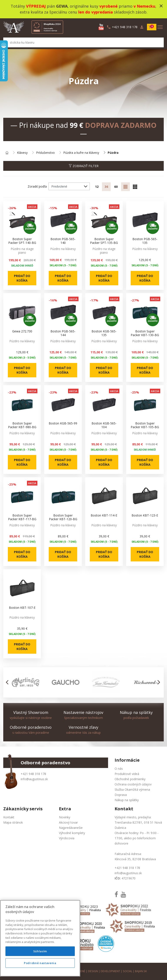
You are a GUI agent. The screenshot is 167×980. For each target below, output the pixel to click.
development (110, 971)
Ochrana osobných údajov (133, 784)
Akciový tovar (68, 822)
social (128, 971)
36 (106, 187)
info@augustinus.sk (34, 779)
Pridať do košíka (22, 278)
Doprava (121, 795)
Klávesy (22, 153)
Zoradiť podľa (37, 186)
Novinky (65, 817)
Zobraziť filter (84, 166)
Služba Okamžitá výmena (132, 789)
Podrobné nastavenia (40, 969)
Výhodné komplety (72, 833)
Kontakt (9, 817)
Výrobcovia (67, 838)
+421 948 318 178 (33, 774)
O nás (119, 769)
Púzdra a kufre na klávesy (81, 153)
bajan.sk (141, 971)
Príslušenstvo (45, 153)
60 (116, 187)
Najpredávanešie (71, 828)
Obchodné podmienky (130, 779)
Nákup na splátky (127, 800)
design (93, 971)
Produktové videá (127, 774)
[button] (8, 682)
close (161, 6)
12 (97, 187)
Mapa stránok (13, 822)
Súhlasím (40, 957)
